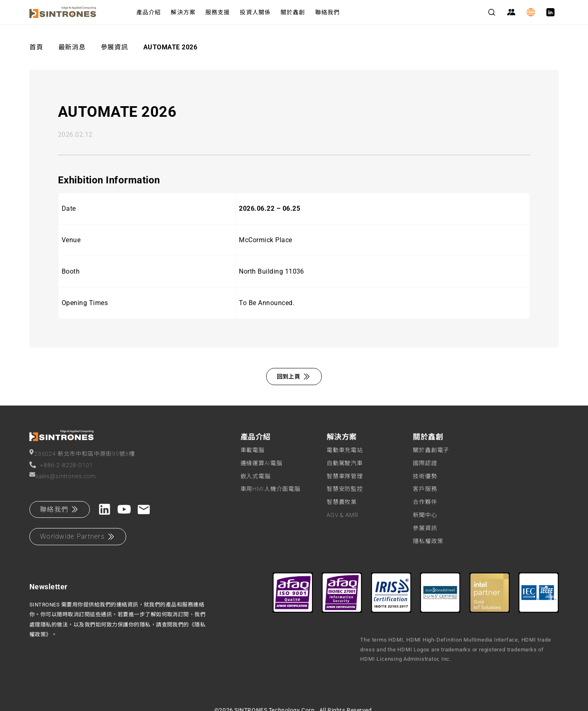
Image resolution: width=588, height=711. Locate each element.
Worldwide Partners (78, 537)
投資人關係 (255, 12)
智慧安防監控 (345, 489)
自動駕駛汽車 (345, 463)
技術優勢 (425, 476)
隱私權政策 (428, 541)
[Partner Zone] (511, 12)
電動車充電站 (345, 450)
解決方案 (183, 12)
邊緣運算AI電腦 (262, 463)
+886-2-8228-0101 (61, 465)
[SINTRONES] (76, 12)
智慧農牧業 (342, 502)
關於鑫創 (293, 12)
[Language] (531, 12)
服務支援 (218, 12)
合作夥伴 (425, 502)
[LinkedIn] (550, 12)
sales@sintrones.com (63, 476)
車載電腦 (253, 450)
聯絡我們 (327, 12)
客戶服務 (425, 489)
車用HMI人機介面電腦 (271, 489)
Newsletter (49, 587)
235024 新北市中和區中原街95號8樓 (82, 453)
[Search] (492, 12)
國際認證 (425, 463)
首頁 (36, 47)
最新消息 (72, 47)
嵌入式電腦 (256, 476)
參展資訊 (115, 47)
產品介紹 (149, 12)
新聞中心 (425, 515)
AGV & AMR (343, 515)
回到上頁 (294, 377)
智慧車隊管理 (345, 476)
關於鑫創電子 (431, 450)
